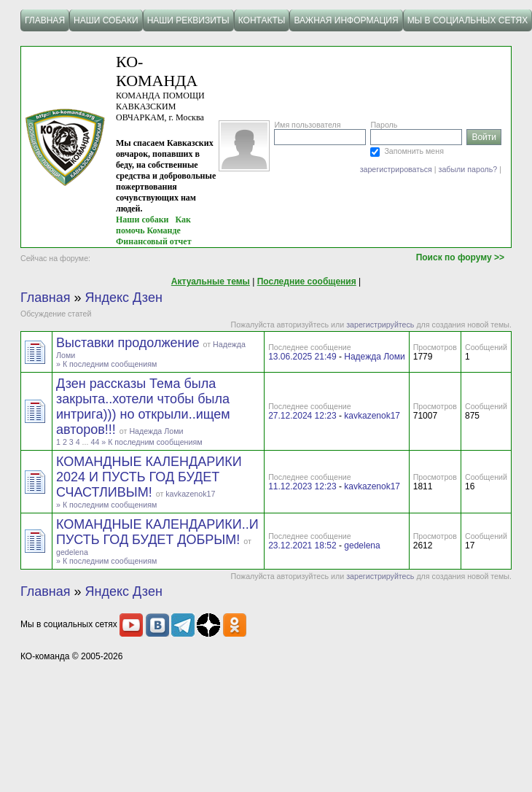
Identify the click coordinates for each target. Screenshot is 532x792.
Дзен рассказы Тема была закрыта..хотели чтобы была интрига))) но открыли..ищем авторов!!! (143, 407)
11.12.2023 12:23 (302, 486)
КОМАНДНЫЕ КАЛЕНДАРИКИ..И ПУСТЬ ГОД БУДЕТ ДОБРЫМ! (157, 532)
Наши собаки (142, 220)
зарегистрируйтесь (380, 325)
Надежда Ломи (374, 357)
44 (95, 442)
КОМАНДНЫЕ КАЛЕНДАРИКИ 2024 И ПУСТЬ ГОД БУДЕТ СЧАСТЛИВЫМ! (149, 477)
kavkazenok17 (372, 416)
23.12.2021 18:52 (302, 546)
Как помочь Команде (153, 225)
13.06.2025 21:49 (302, 357)
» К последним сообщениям (106, 364)
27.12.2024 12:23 (302, 416)
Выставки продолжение (130, 343)
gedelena (72, 552)
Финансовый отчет (154, 241)
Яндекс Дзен (124, 298)
